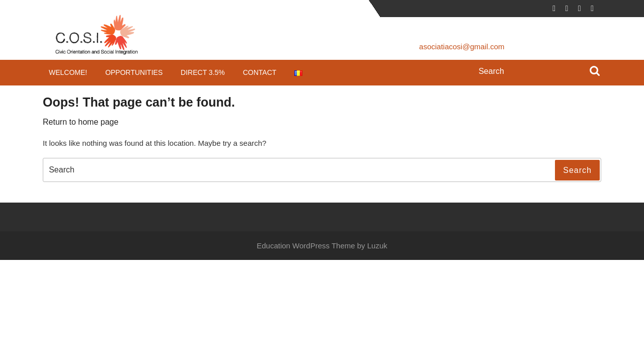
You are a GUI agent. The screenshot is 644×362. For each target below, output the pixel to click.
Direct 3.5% (203, 72)
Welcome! (68, 72)
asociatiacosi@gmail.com (462, 47)
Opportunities (134, 72)
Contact (260, 72)
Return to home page (80, 122)
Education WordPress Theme (306, 246)
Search (595, 72)
